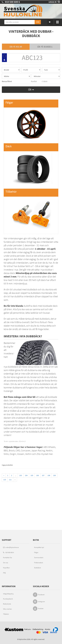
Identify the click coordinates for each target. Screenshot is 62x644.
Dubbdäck (38, 568)
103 (21, 475)
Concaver (26, 450)
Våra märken (7, 609)
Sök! (38, 22)
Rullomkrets (7, 604)
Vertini (28, 454)
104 (26, 475)
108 (49, 475)
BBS (6, 450)
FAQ (4, 573)
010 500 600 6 (11, 2)
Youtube (41, 608)
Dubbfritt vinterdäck (17, 404)
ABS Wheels (49, 447)
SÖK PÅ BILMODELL (45, 47)
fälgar (17, 447)
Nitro (6, 454)
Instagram (41, 602)
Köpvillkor (6, 568)
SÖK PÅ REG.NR (16, 47)
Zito (38, 454)
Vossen (21, 454)
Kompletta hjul (39, 547)
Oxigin (13, 454)
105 (32, 475)
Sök (31, 90)
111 (10, 480)
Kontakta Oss (7, 558)
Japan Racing (38, 450)
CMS (18, 450)
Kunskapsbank (8, 599)
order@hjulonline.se (11, 547)
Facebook (41, 595)
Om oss (6, 563)
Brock (12, 450)
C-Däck (43, 82)
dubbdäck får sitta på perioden (30, 249)
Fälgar (36, 552)
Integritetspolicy (8, 594)
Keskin (49, 450)
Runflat (32, 82)
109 (54, 475)
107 (43, 475)
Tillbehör (6, 614)
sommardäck (39, 428)
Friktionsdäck (39, 563)
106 (38, 475)
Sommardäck (39, 558)
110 (5, 480)
